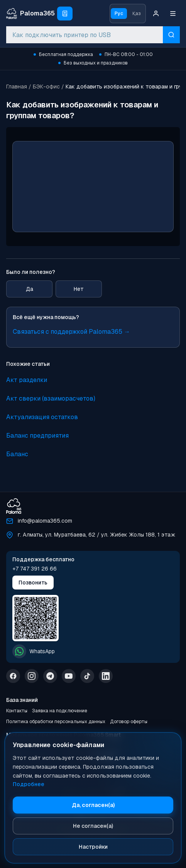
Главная (17, 87)
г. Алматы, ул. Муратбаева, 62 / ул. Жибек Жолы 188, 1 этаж (96, 535)
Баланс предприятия (37, 436)
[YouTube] (69, 676)
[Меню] (173, 14)
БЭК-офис (46, 87)
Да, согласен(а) (93, 805)
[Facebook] (13, 676)
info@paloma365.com (45, 521)
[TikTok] (87, 676)
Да (30, 289)
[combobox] (85, 35)
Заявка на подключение (60, 711)
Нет (79, 289)
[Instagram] (32, 676)
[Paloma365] (14, 506)
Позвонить (33, 583)
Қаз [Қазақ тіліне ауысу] (137, 14)
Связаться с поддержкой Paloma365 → (71, 332)
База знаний (22, 700)
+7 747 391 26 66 (35, 569)
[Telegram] (50, 676)
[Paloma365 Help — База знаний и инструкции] (30, 14)
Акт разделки (27, 380)
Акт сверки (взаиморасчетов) (51, 398)
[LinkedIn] (106, 676)
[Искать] (171, 35)
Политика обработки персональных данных (56, 722)
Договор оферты (129, 722)
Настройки (93, 847)
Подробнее (29, 784)
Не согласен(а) (93, 826)
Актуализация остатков (42, 417)
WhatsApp (34, 651)
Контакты (17, 711)
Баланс (17, 454)
